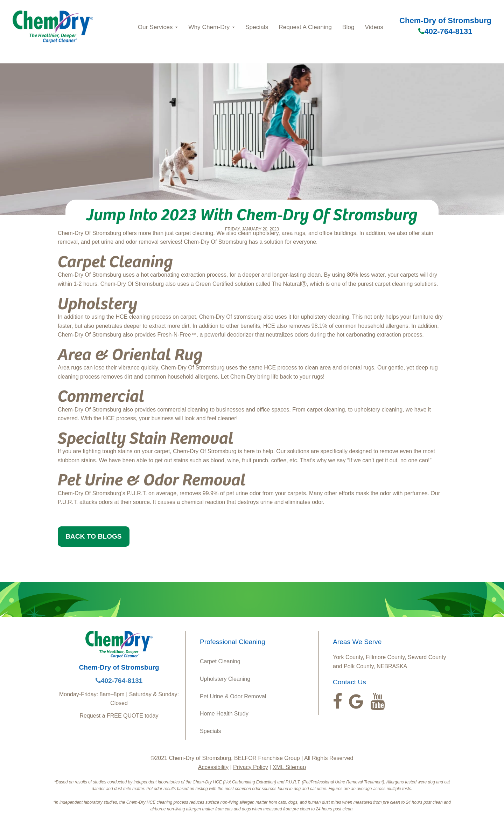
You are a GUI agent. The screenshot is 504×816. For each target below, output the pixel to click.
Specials (257, 27)
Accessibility (213, 767)
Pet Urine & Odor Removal (233, 696)
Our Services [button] (158, 27)
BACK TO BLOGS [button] (94, 536)
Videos (374, 27)
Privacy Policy (251, 767)
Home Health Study (224, 714)
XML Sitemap (289, 767)
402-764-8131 (445, 31)
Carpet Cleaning (220, 661)
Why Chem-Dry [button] (212, 27)
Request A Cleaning (305, 27)
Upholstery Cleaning (225, 679)
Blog (348, 27)
